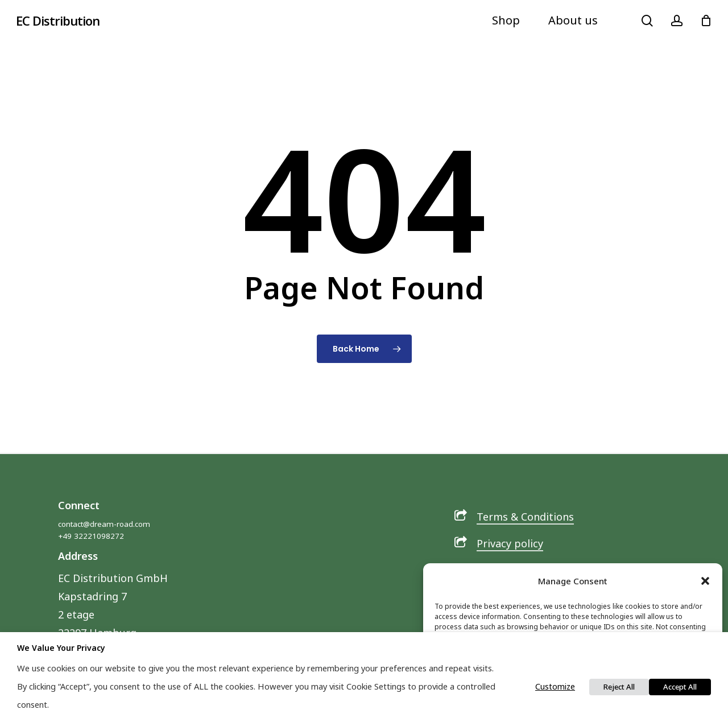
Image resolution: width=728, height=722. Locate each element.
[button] (705, 581)
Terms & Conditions (525, 517)
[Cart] (706, 20)
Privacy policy (510, 543)
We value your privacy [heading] (61, 648)
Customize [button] (555, 686)
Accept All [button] (680, 687)
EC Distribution (58, 20)
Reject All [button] (619, 687)
